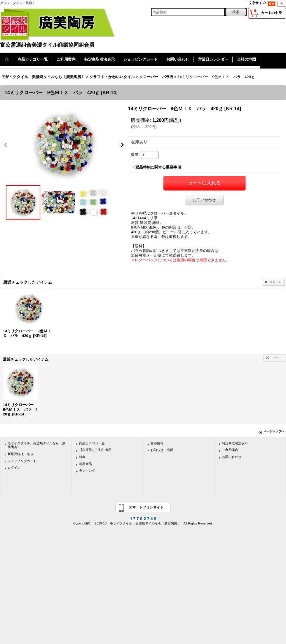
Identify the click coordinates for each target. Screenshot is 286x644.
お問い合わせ (204, 200)
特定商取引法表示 (235, 443)
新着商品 (86, 464)
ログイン (14, 468)
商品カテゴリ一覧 (92, 443)
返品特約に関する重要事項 (158, 167)
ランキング (87, 471)
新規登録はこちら (20, 454)
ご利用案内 (230, 450)
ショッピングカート (22, 461)
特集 (82, 457)
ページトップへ (274, 431)
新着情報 (157, 443)
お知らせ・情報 (162, 450)
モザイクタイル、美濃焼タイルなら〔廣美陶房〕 (36, 445)
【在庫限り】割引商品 (95, 450)
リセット (275, 282)
